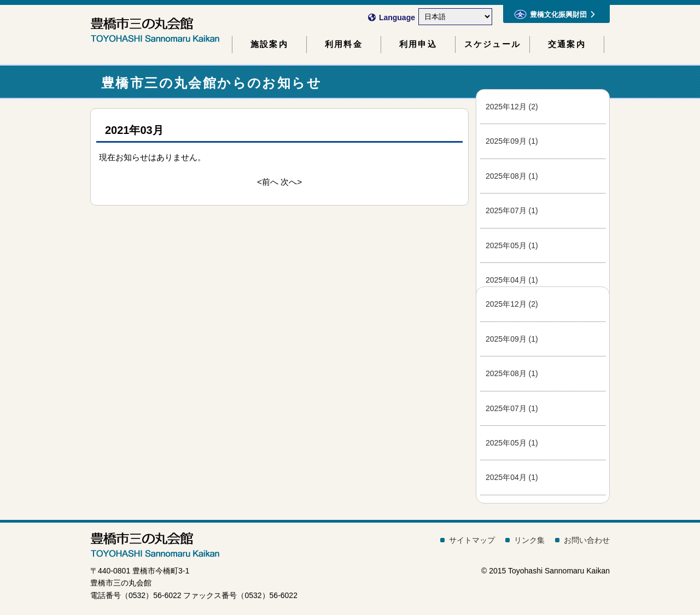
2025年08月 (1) (512, 176)
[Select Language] (455, 17)
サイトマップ (472, 540)
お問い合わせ (587, 540)
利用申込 (418, 44)
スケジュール (492, 44)
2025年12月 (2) (512, 107)
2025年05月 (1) (512, 245)
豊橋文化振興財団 (555, 14)
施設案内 (269, 44)
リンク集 (529, 540)
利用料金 (344, 44)
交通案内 (567, 44)
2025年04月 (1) (512, 280)
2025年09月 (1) (512, 141)
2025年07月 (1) (512, 210)
